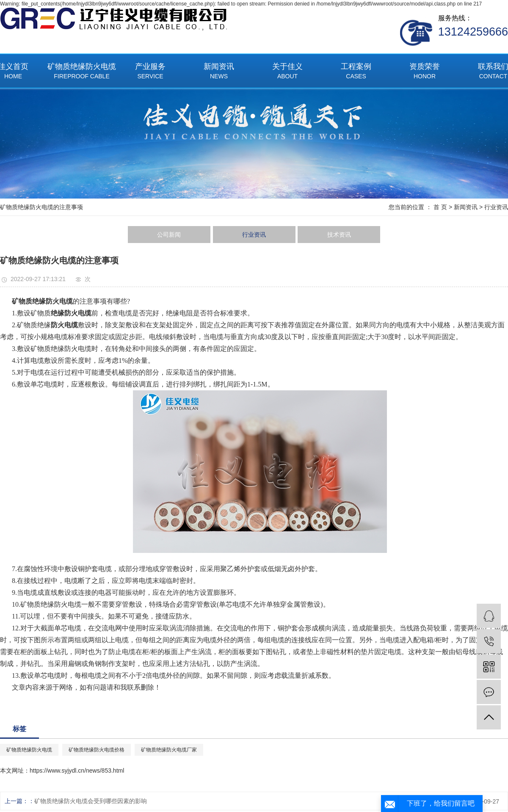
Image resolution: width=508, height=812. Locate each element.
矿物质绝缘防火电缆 (82, 72)
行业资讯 (496, 207)
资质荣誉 (425, 72)
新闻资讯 (219, 72)
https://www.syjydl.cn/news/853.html (77, 771)
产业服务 (150, 72)
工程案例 (356, 72)
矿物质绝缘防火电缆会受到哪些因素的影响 (91, 801)
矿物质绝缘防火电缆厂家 (169, 750)
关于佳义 (287, 72)
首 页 (440, 207)
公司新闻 (169, 235)
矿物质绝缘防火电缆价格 (97, 750)
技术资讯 (339, 235)
